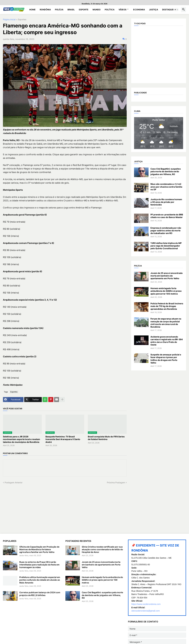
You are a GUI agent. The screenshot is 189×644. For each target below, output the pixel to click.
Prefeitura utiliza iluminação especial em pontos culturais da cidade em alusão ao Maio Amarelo (40, 580)
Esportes (22, 20)
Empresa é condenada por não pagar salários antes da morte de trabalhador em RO (166, 230)
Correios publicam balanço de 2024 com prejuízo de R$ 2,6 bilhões (40, 594)
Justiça (153, 10)
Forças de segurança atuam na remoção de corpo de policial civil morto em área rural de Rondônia (166, 323)
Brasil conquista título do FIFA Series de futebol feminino (106, 438)
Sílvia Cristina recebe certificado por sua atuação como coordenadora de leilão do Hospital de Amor (102, 549)
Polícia (59, 10)
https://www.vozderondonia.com (146, 604)
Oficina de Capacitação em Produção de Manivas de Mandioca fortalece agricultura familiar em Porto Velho (39, 549)
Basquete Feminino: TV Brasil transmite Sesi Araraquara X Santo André (63, 439)
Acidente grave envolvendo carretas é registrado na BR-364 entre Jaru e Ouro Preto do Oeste (167, 341)
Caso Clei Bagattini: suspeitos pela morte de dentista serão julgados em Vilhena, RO (166, 171)
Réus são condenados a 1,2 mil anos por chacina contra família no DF (166, 187)
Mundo (97, 10)
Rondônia (45, 10)
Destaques (168, 10)
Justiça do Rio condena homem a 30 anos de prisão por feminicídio (166, 202)
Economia (139, 10)
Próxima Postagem (116, 482)
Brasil (71, 10)
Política (110, 10)
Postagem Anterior (14, 482)
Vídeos (122, 10)
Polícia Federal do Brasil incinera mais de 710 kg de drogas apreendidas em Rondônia (167, 306)
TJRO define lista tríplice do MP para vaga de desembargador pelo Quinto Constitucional (166, 246)
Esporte (84, 10)
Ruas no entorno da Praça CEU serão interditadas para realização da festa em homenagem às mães (39, 565)
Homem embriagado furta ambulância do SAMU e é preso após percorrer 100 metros (166, 291)
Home (32, 10)
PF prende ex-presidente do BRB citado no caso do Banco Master (167, 216)
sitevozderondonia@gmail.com (146, 611)
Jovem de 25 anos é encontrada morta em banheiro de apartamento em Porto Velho (166, 276)
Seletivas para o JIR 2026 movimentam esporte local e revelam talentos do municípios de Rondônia (21, 439)
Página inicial (9, 20)
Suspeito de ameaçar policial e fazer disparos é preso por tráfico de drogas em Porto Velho (166, 359)
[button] (176, 10)
